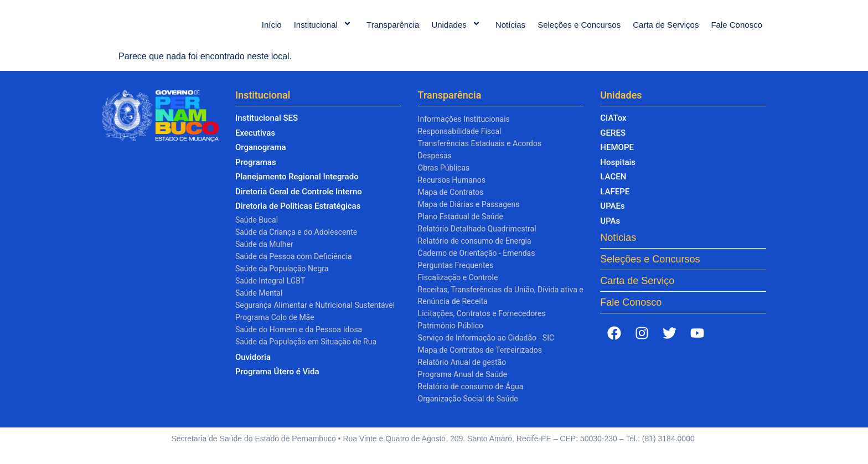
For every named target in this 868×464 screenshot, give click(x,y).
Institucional (324, 30)
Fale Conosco (737, 30)
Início (272, 30)
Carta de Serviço (637, 292)
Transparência (393, 30)
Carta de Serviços (666, 30)
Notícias (510, 30)
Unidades (457, 30)
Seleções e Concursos (579, 30)
